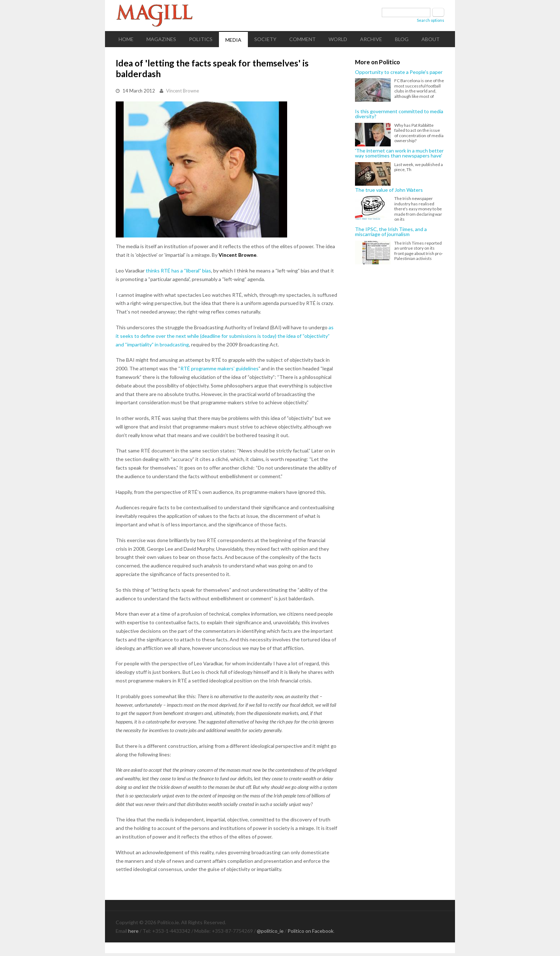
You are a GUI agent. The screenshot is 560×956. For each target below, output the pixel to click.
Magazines (161, 39)
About (431, 39)
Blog (402, 39)
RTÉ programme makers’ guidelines (219, 368)
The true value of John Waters (389, 190)
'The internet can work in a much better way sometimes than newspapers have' (399, 153)
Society (265, 39)
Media (233, 40)
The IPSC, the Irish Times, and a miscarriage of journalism (391, 232)
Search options (431, 20)
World (338, 39)
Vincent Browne (182, 91)
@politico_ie (270, 931)
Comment (302, 39)
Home (126, 39)
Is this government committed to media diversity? (399, 114)
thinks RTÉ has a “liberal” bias (178, 271)
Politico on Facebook (311, 931)
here (133, 931)
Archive (371, 39)
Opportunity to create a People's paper (399, 72)
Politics (201, 39)
